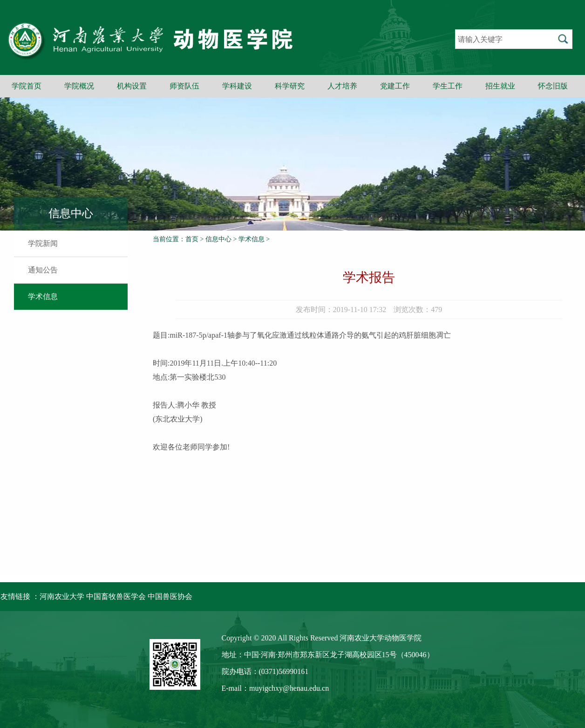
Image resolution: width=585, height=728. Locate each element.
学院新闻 (43, 243)
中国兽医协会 (170, 596)
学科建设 (237, 86)
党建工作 (395, 86)
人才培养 (342, 86)
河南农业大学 (62, 596)
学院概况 (79, 86)
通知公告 (43, 270)
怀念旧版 (553, 86)
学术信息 (43, 296)
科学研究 (290, 86)
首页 (192, 239)
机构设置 (132, 86)
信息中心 (218, 239)
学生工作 (448, 86)
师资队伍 (184, 86)
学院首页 (27, 86)
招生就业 (500, 86)
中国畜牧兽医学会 (116, 596)
